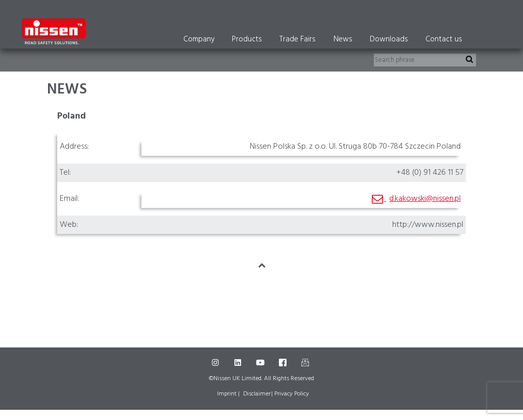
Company (199, 39)
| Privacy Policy (290, 394)
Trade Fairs (298, 39)
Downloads (389, 39)
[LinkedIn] (239, 363)
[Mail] (306, 363)
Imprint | (228, 394)
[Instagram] (217, 363)
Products (247, 39)
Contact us (444, 39)
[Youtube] (261, 363)
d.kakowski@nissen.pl (425, 199)
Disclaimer (257, 394)
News (343, 39)
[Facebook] (284, 363)
